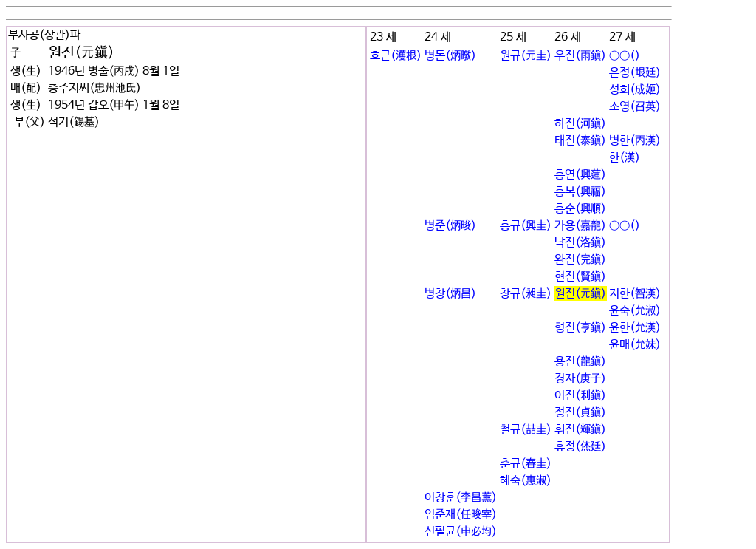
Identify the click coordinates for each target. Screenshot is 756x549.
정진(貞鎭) (580, 413)
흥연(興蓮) (580, 175)
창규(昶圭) (526, 294)
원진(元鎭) (580, 294)
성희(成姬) (635, 90)
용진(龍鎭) (580, 362)
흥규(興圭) (526, 226)
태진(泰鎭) (580, 141)
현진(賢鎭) (580, 277)
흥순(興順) (580, 209)
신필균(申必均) (461, 532)
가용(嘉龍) (580, 226)
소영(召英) (635, 107)
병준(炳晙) (450, 226)
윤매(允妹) (635, 345)
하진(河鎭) (580, 124)
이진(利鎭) (580, 396)
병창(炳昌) (450, 294)
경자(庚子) (580, 379)
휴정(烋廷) (580, 447)
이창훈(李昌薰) (461, 498)
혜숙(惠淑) (526, 481)
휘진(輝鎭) (580, 430)
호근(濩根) (396, 56)
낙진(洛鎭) (580, 243)
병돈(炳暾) (450, 56)
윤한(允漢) (635, 328)
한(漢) (625, 158)
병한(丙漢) (635, 141)
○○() (625, 56)
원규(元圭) (526, 56)
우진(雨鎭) (580, 56)
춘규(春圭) (526, 464)
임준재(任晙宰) (461, 515)
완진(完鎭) (580, 260)
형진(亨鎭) (580, 328)
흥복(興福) (580, 192)
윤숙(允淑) (635, 311)
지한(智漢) (635, 294)
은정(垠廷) (635, 73)
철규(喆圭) (526, 430)
